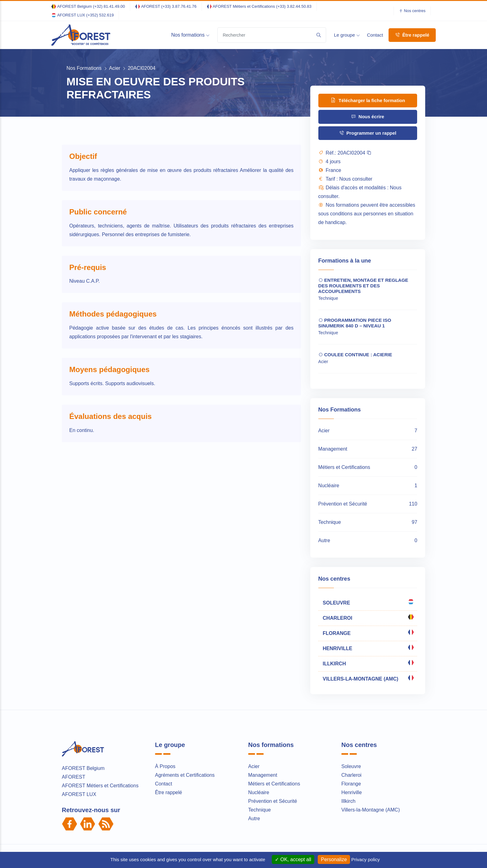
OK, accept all (293, 859)
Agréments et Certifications (185, 775)
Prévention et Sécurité (273, 801)
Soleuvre (351, 766)
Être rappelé (412, 35)
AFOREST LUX (79, 794)
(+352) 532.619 (100, 15)
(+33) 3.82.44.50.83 (294, 6)
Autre (254, 819)
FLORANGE (368, 632)
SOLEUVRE (368, 602)
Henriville (352, 792)
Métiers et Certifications (274, 784)
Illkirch (348, 801)
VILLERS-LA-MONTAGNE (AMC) (368, 678)
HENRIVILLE (368, 648)
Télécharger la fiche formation (368, 100)
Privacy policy (366, 859)
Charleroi (351, 775)
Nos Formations (84, 68)
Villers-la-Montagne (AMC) (371, 810)
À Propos (165, 766)
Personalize (334, 859)
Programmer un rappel (368, 133)
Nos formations (190, 35)
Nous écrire (368, 117)
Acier (115, 68)
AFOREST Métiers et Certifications (100, 786)
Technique (259, 810)
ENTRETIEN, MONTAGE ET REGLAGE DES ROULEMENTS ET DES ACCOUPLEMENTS (363, 286)
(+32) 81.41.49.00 (109, 6)
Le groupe (347, 35)
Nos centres (415, 11)
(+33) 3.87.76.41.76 (179, 6)
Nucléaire (259, 792)
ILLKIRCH (368, 663)
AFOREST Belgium (83, 768)
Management (263, 775)
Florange (351, 784)
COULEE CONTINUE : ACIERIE (355, 355)
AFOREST (74, 777)
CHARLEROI (368, 617)
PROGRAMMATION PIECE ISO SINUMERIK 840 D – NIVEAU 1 (355, 323)
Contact (375, 35)
